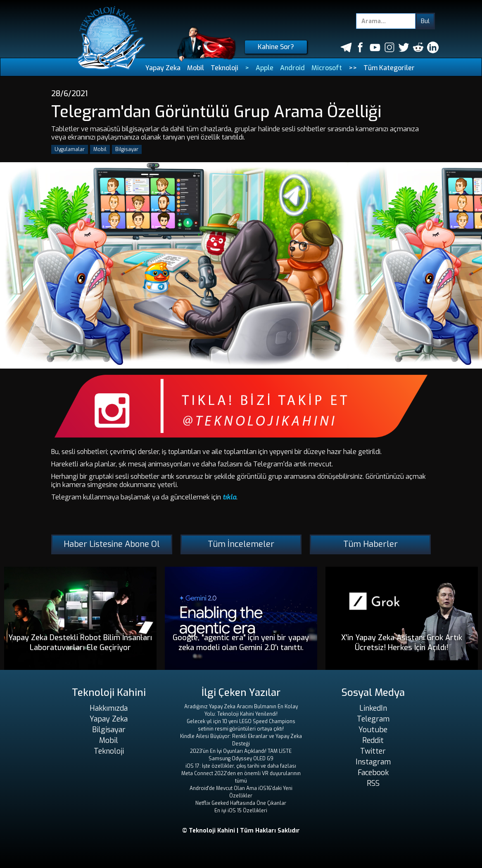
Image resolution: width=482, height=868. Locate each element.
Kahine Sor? (276, 47)
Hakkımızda (109, 708)
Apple (265, 68)
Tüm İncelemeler (241, 544)
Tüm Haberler (370, 544)
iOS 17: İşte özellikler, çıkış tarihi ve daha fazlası (241, 766)
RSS (373, 783)
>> (353, 68)
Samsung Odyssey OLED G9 (241, 759)
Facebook (373, 773)
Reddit (373, 740)
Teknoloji (224, 68)
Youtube (373, 730)
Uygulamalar (70, 149)
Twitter (373, 751)
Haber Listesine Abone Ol (112, 544)
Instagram (373, 762)
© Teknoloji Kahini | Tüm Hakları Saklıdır (241, 831)
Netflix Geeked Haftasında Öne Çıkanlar (241, 803)
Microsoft (327, 68)
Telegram (373, 719)
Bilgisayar (127, 149)
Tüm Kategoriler (389, 68)
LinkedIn (373, 708)
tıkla (229, 497)
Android (292, 68)
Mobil (196, 68)
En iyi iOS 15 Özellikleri (241, 811)
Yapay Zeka (163, 68)
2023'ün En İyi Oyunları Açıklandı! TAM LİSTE (241, 751)
